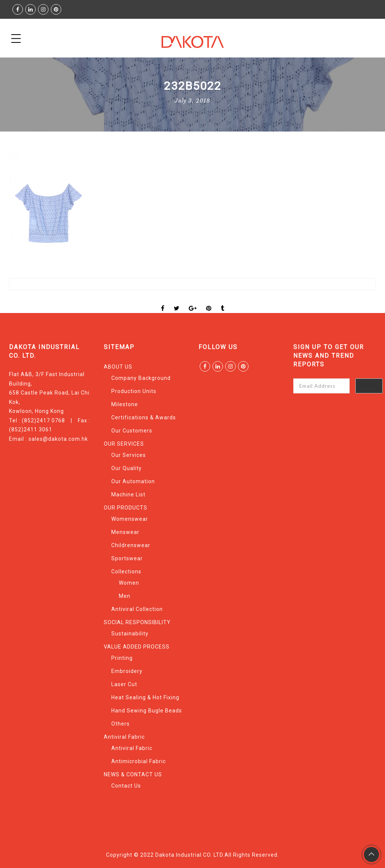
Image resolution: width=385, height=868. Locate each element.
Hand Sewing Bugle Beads (147, 711)
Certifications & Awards (144, 417)
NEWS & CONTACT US (133, 774)
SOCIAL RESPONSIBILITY (137, 622)
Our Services (129, 455)
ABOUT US (118, 367)
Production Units (134, 391)
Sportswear (127, 558)
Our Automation (133, 481)
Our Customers (132, 431)
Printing (122, 658)
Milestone (125, 404)
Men (125, 596)
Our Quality (127, 468)
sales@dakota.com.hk (58, 439)
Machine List (128, 494)
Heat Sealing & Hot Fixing (145, 697)
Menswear (125, 532)
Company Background (141, 378)
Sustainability (130, 634)
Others (121, 724)
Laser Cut (124, 684)
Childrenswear (131, 545)
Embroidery (127, 671)
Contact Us (126, 786)
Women (129, 583)
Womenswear (130, 519)
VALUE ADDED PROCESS (137, 647)
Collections (126, 572)
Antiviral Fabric (124, 737)
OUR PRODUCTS (126, 508)
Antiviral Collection (137, 609)
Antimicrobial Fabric (139, 761)
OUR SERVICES (124, 444)
